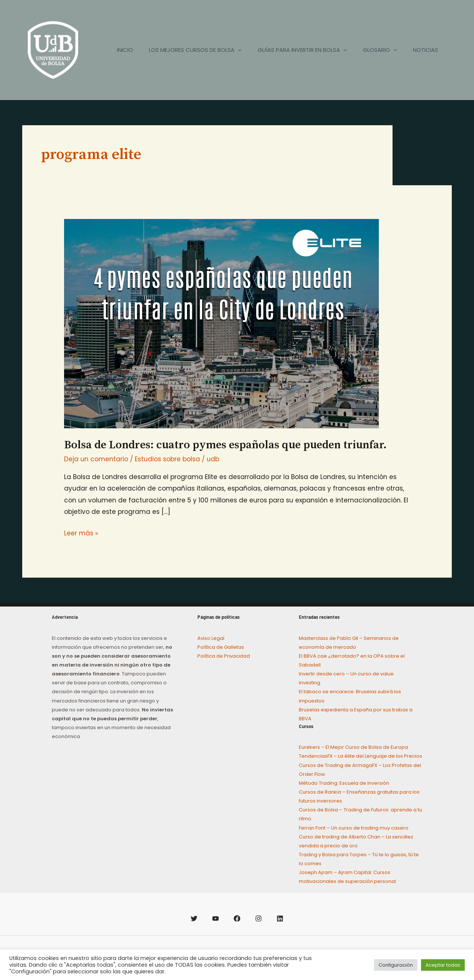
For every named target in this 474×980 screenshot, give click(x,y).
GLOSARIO (376, 50)
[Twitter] (194, 918)
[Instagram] (258, 918)
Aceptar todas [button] (443, 965)
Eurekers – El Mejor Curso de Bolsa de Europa (353, 747)
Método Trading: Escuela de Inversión (344, 783)
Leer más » (81, 533)
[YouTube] (216, 918)
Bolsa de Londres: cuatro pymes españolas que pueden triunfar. (225, 445)
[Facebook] (237, 918)
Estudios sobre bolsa (167, 459)
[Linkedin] (280, 918)
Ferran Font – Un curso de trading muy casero (354, 828)
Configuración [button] (396, 965)
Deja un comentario (96, 459)
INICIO (114, 50)
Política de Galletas (221, 647)
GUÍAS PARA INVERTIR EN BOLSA (296, 50)
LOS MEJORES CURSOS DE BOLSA (187, 50)
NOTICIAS (424, 50)
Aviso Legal (211, 638)
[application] (229, 50)
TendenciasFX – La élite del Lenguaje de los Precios (360, 756)
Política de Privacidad (224, 656)
